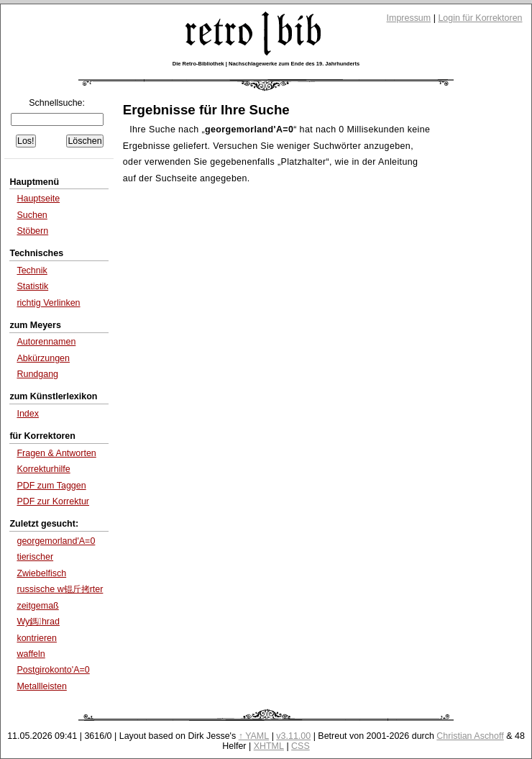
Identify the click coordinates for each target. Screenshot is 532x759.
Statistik (32, 286)
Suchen (32, 215)
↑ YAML (254, 736)
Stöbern (32, 231)
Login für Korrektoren (480, 18)
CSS (301, 746)
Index (28, 414)
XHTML (269, 746)
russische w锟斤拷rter (60, 589)
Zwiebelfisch (41, 573)
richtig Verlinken (48, 303)
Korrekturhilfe (43, 469)
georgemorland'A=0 (56, 541)
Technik (32, 271)
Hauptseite (38, 199)
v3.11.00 (293, 736)
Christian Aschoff (470, 736)
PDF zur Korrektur (53, 501)
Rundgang (37, 374)
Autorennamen (46, 342)
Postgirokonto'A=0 (53, 670)
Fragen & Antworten (56, 453)
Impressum (409, 18)
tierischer (35, 557)
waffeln (31, 654)
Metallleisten (41, 686)
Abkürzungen (43, 358)
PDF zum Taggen (51, 486)
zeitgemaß (37, 606)
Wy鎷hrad (38, 622)
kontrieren (37, 638)
